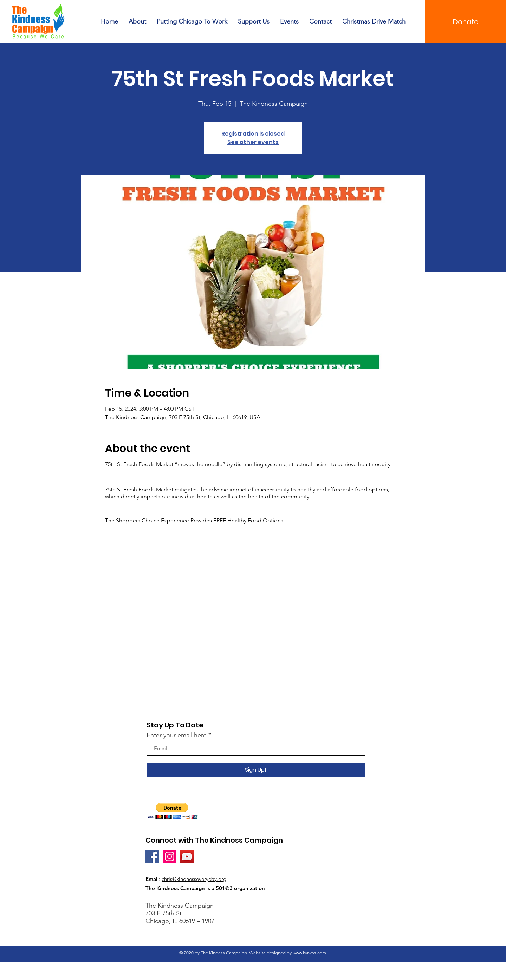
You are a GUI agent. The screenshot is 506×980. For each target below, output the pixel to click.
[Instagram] (170, 857)
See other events (253, 142)
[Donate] (466, 22)
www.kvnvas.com (309, 953)
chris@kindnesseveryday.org (194, 879)
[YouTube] (187, 857)
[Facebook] (152, 857)
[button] (172, 811)
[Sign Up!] (256, 770)
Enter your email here (177, 735)
